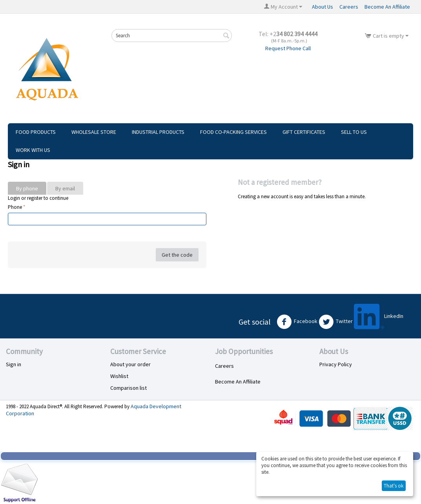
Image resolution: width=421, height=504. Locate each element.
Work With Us (33, 150)
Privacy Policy (336, 364)
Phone (15, 207)
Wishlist (119, 376)
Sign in (14, 364)
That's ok (394, 486)
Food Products (36, 132)
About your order (130, 364)
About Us (323, 7)
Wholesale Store (94, 132)
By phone (27, 188)
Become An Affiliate (387, 7)
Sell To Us (354, 132)
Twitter (336, 322)
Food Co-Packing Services (233, 132)
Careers (349, 7)
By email (65, 188)
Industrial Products (158, 132)
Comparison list (128, 388)
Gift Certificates (304, 132)
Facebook (297, 322)
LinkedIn (379, 317)
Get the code (177, 255)
